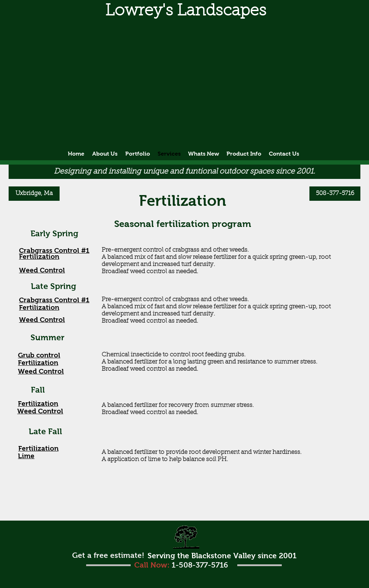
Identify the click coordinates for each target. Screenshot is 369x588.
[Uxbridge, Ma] (34, 194)
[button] (186, 11)
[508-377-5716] (335, 194)
